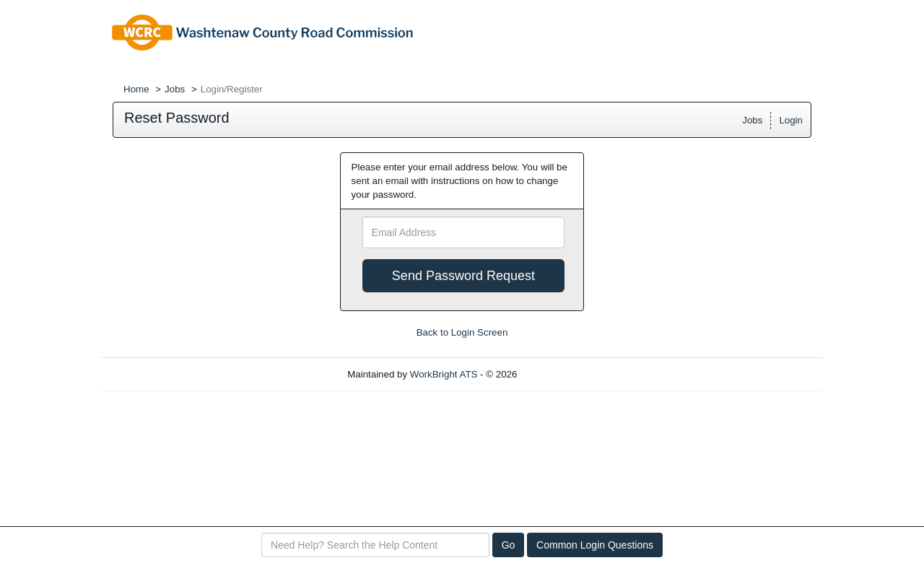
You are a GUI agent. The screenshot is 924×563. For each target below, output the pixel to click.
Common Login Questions (595, 545)
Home (136, 89)
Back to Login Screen (462, 332)
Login (791, 120)
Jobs (175, 89)
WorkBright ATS (444, 374)
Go (509, 545)
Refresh (560, 374)
